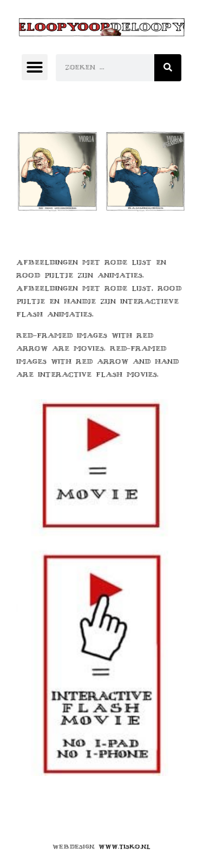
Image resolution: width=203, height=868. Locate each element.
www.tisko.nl (125, 847)
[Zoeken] (168, 68)
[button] (35, 67)
